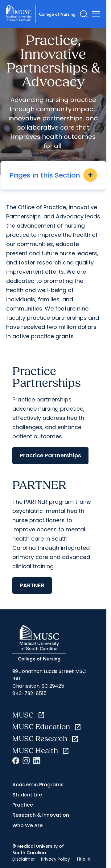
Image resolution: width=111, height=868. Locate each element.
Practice (23, 805)
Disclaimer (24, 859)
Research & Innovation (41, 815)
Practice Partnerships (50, 455)
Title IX (83, 859)
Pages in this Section (53, 175)
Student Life (27, 795)
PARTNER (32, 585)
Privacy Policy (55, 859)
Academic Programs (38, 785)
